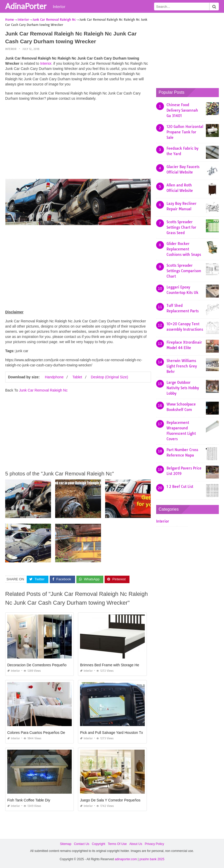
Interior (59, 6)
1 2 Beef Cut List (180, 487)
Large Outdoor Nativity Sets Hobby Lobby (183, 388)
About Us (136, 844)
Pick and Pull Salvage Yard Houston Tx (111, 733)
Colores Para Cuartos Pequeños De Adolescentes (48, 733)
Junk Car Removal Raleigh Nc (43, 390)
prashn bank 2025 (152, 859)
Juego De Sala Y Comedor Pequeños (110, 800)
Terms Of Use (117, 844)
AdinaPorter (26, 6)
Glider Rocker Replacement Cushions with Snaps (184, 249)
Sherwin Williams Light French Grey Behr (182, 366)
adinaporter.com (126, 859)
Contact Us (81, 844)
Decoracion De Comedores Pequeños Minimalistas (48, 665)
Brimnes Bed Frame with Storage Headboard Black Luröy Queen (132, 665)
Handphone (54, 377)
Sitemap (66, 844)
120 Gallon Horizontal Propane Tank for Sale (185, 132)
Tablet (77, 377)
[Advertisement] (78, 141)
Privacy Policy (154, 844)
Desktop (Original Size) (110, 377)
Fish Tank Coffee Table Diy (29, 800)
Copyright (99, 844)
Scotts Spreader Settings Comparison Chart (184, 271)
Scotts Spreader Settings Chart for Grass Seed (181, 227)
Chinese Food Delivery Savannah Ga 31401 (182, 110)
